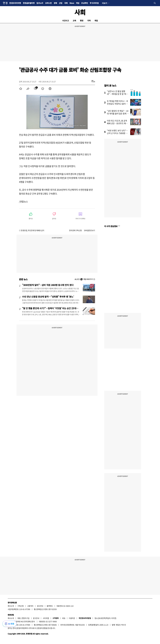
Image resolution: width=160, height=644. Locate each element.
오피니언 (48, 3)
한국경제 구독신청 (75, 230)
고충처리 (30, 606)
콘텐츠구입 (26, 618)
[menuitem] (21, 89)
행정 (82, 21)
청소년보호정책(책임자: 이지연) (105, 618)
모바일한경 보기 (90, 230)
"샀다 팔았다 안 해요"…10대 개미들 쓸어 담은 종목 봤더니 (118, 114)
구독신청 (20, 606)
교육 (74, 21)
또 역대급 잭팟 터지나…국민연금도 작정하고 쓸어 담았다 (117, 104)
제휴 (19, 618)
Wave (72, 3)
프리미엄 (95, 3)
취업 (96, 21)
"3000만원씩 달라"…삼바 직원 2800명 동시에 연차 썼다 (48, 285)
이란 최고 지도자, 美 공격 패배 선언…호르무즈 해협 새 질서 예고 (117, 123)
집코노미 (40, 3)
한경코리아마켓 (15, 3)
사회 (80, 12)
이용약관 (72, 618)
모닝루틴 (84, 3)
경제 (55, 3)
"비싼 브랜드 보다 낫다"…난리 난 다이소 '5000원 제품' (117, 133)
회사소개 (11, 606)
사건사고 (65, 21)
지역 (89, 21)
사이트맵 (46, 618)
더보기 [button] (105, 3)
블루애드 (50, 606)
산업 (61, 3)
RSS (64, 618)
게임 (78, 3)
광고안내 (40, 606)
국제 (66, 3)
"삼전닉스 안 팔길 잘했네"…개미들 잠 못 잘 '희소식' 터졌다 (117, 94)
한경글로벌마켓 (29, 3)
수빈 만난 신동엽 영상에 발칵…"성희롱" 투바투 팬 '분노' (48, 297)
